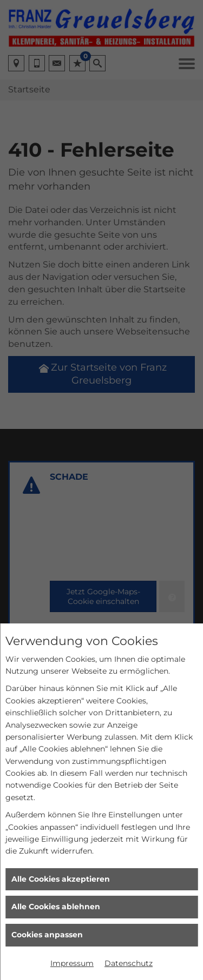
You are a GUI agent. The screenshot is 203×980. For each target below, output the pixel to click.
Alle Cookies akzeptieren (61, 879)
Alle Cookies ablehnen (56, 907)
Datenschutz (129, 963)
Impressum (72, 963)
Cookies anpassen (47, 935)
